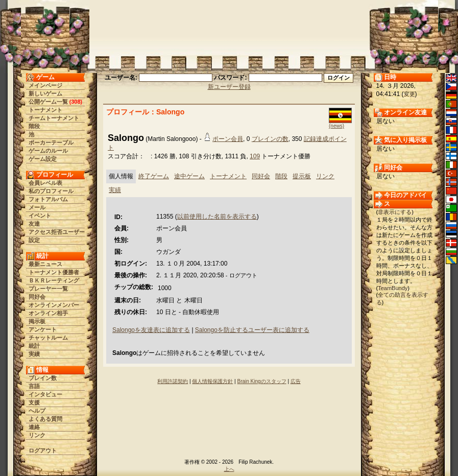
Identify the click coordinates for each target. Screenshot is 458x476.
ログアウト (43, 450)
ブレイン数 (43, 378)
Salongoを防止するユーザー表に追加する (252, 330)
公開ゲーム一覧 (48, 102)
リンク (37, 435)
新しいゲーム (45, 93)
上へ (229, 469)
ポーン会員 (228, 139)
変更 (409, 94)
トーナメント (45, 110)
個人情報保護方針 (212, 381)
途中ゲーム (189, 176)
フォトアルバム (48, 199)
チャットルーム (48, 338)
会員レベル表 (45, 183)
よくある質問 (45, 419)
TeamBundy (393, 288)
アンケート (43, 329)
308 (76, 102)
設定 (34, 240)
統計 (34, 346)
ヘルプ (37, 411)
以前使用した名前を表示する (217, 217)
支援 (34, 402)
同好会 (37, 297)
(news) (336, 126)
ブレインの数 (270, 139)
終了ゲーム (154, 176)
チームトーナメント (54, 118)
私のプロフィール (51, 191)
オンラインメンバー (54, 305)
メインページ (45, 85)
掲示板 (37, 321)
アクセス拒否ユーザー (57, 232)
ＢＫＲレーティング (54, 280)
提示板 (302, 176)
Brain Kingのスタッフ (262, 381)
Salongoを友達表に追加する (151, 330)
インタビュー (45, 394)
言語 (34, 386)
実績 (34, 354)
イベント (40, 216)
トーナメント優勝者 (54, 272)
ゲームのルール (48, 151)
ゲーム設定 (43, 159)
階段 (34, 126)
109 (255, 156)
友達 (34, 224)
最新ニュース (45, 264)
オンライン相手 (48, 313)
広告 (296, 381)
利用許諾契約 (173, 381)
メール (37, 207)
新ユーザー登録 (229, 87)
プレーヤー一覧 (48, 289)
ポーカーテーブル (51, 142)
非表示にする (395, 212)
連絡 (34, 427)
